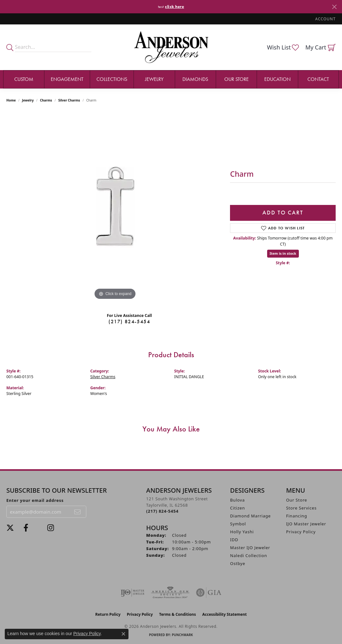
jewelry (28, 100)
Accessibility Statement (224, 614)
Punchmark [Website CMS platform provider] (183, 635)
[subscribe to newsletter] (78, 512)
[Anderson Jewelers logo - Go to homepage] (171, 47)
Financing (297, 516)
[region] (115, 206)
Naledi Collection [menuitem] (249, 555)
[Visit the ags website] (170, 593)
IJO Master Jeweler (306, 524)
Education (277, 79)
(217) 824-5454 (129, 322)
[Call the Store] (162, 511)
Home (11, 100)
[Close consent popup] (123, 634)
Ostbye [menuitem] (238, 563)
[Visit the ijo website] (132, 593)
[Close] (334, 7)
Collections (112, 79)
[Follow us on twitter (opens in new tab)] (10, 528)
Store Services (301, 508)
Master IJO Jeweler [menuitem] (250, 548)
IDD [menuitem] (234, 540)
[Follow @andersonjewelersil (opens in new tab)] (51, 528)
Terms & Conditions (178, 614)
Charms (46, 100)
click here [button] (174, 7)
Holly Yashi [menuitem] (242, 532)
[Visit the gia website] (209, 593)
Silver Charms (69, 100)
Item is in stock (283, 253)
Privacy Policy (301, 532)
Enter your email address (35, 500)
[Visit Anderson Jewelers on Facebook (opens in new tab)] (26, 528)
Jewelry (154, 79)
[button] (325, 19)
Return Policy (108, 614)
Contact (318, 79)
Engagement (67, 79)
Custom (24, 79)
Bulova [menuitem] (237, 500)
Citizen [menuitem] (237, 508)
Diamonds (195, 79)
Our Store (237, 79)
